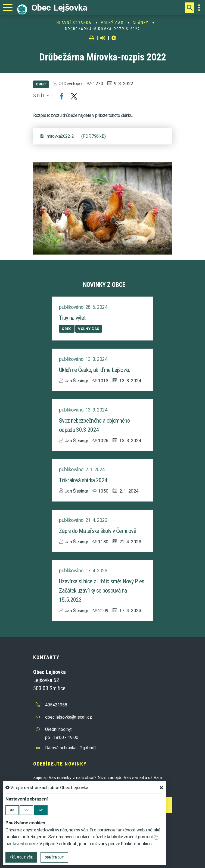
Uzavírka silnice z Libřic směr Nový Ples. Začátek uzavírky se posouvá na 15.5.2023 (102, 591)
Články (141, 23)
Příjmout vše (21, 857)
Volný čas (112, 23)
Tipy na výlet (72, 318)
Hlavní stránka (74, 23)
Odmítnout (54, 857)
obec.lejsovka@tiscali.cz (69, 717)
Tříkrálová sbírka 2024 (83, 480)
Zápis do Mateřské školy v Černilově (97, 531)
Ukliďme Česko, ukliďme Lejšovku (95, 370)
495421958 (56, 705)
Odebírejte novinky (60, 764)
